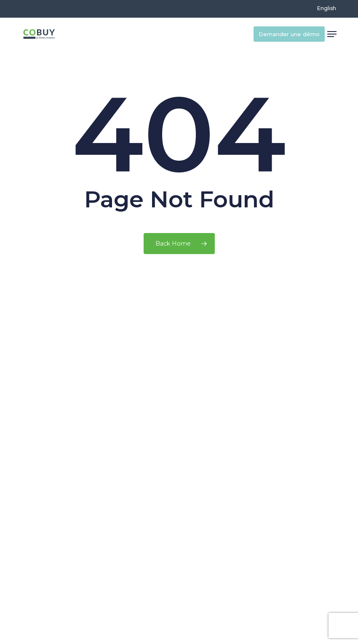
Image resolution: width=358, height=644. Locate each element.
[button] (332, 34)
